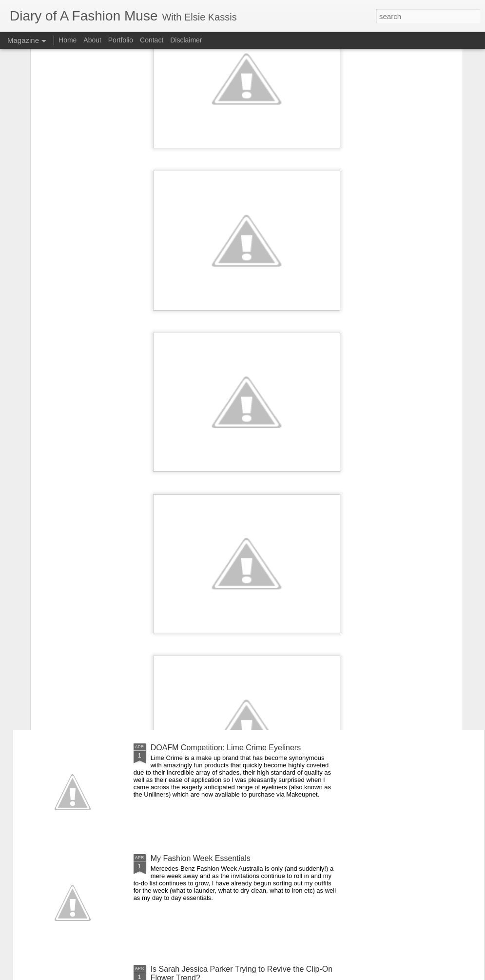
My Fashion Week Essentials (201, 858)
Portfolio (122, 40)
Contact (152, 40)
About (93, 40)
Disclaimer (186, 40)
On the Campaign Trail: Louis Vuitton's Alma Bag (235, 526)
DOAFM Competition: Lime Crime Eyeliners (226, 748)
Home (68, 40)
